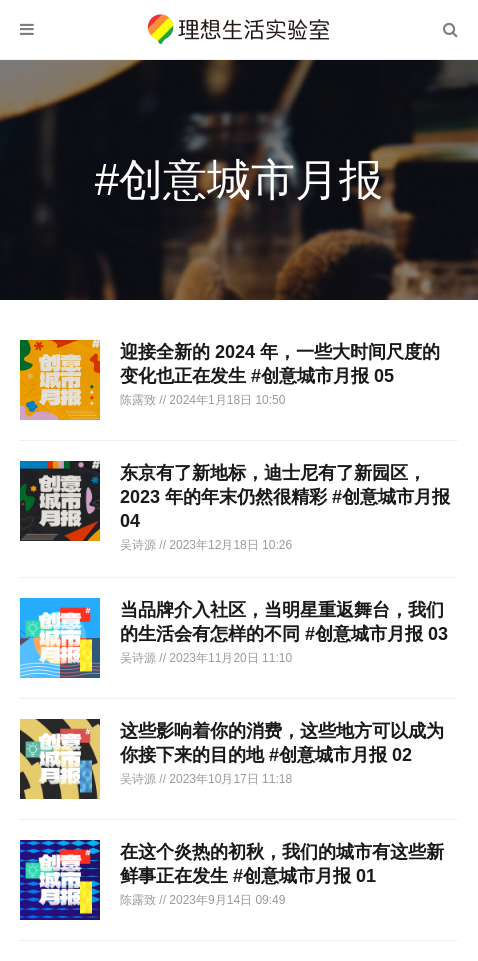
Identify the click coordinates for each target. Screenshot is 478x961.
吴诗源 (139, 545)
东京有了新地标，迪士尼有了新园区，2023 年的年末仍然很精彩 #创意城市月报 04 (285, 497)
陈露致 (139, 400)
